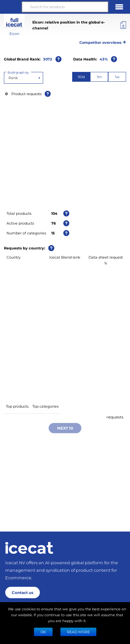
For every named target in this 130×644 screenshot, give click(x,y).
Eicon (14, 34)
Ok (43, 632)
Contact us (23, 592)
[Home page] (29, 548)
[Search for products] (65, 7)
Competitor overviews (103, 41)
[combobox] (9, 78)
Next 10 (65, 428)
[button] (11, 7)
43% (104, 59)
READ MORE (78, 632)
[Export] (123, 25)
